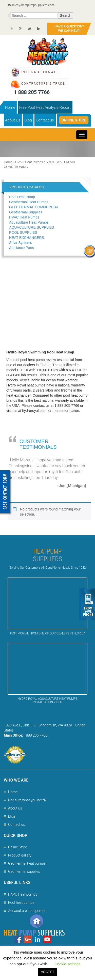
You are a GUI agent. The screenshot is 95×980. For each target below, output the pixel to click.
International (39, 72)
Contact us (45, 120)
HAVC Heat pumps (23, 894)
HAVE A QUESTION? (69, 29)
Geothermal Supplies (26, 212)
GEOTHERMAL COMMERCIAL (34, 207)
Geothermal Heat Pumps (29, 202)
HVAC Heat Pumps (29, 162)
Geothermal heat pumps (27, 863)
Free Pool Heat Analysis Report (45, 107)
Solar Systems (21, 243)
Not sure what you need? (27, 800)
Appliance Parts (22, 248)
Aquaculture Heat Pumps (29, 222)
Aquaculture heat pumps (27, 911)
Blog (28, 120)
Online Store (74, 120)
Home (10, 107)
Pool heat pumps (21, 903)
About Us (13, 120)
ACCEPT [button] (48, 972)
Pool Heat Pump (22, 197)
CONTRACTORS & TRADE (43, 84)
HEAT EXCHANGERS (27, 238)
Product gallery (20, 855)
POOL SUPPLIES (23, 232)
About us (15, 808)
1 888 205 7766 (32, 92)
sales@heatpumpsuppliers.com (31, 5)
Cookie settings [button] (68, 964)
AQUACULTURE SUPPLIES (32, 227)
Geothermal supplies (24, 872)
